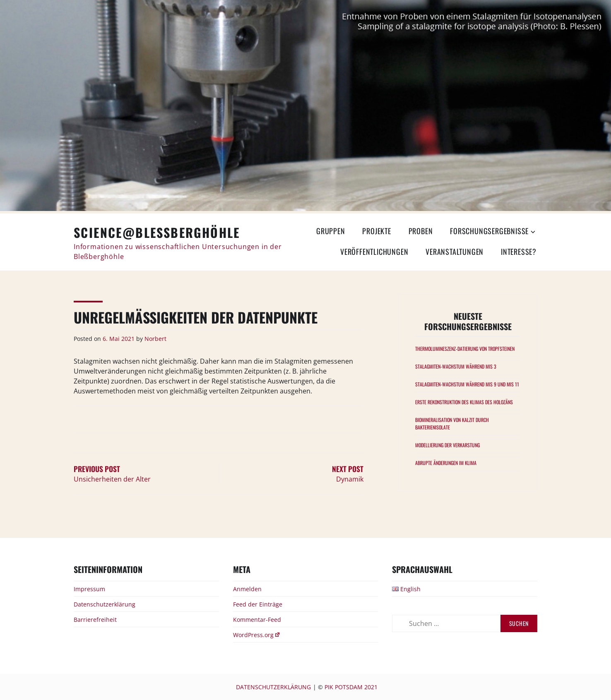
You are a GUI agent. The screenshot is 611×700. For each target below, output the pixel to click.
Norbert (155, 339)
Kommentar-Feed (257, 620)
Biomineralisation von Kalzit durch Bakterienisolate (452, 423)
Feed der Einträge (258, 604)
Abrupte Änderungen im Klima (446, 463)
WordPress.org (257, 635)
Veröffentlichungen (374, 252)
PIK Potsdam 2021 (351, 687)
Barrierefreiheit (95, 620)
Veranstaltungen (455, 252)
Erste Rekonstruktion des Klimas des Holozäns (464, 402)
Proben (421, 231)
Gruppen (331, 231)
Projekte (376, 231)
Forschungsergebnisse (489, 231)
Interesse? (519, 252)
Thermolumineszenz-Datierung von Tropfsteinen (465, 349)
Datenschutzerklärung (105, 604)
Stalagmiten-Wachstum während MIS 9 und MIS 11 (467, 384)
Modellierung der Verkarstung (447, 445)
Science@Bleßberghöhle (157, 232)
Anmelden (247, 589)
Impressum (89, 589)
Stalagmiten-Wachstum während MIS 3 (456, 366)
